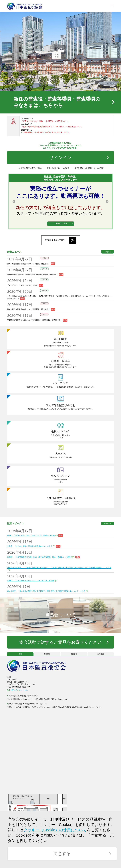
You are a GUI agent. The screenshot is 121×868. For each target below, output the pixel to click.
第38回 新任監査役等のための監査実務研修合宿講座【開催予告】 (33, 275)
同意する (62, 854)
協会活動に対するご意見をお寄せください (61, 643)
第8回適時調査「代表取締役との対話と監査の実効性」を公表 (45, 133)
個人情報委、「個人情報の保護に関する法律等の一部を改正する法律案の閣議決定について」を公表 (46, 592)
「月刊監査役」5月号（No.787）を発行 (23, 286)
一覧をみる (108, 252)
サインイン (61, 158)
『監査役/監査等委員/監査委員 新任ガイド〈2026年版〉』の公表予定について (52, 127)
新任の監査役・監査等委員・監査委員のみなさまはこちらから (57, 102)
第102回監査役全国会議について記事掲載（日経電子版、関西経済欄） (35, 320)
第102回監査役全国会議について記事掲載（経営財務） (29, 264)
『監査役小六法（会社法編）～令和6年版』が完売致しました (45, 121)
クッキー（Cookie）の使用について (55, 830)
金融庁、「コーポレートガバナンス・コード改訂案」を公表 (31, 581)
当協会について (60, 615)
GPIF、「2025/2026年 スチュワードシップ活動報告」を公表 (31, 536)
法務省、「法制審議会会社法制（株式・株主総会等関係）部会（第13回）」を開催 (39, 557)
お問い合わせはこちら (19, 691)
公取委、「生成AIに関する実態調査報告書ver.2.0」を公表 (30, 547)
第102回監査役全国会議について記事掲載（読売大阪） (29, 310)
